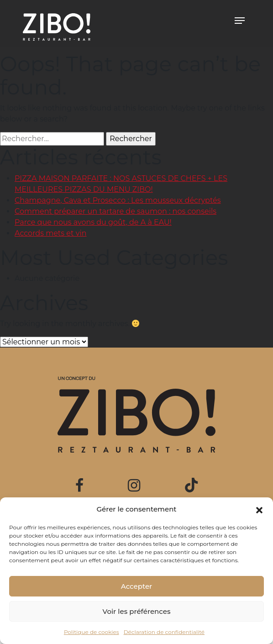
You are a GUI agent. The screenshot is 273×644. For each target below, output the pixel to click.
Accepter (136, 586)
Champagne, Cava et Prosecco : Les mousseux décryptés (118, 200)
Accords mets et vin (51, 233)
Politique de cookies (92, 632)
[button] (259, 509)
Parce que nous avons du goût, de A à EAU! (93, 222)
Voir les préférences (137, 611)
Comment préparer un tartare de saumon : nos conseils (115, 211)
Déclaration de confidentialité (164, 632)
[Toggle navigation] (240, 21)
